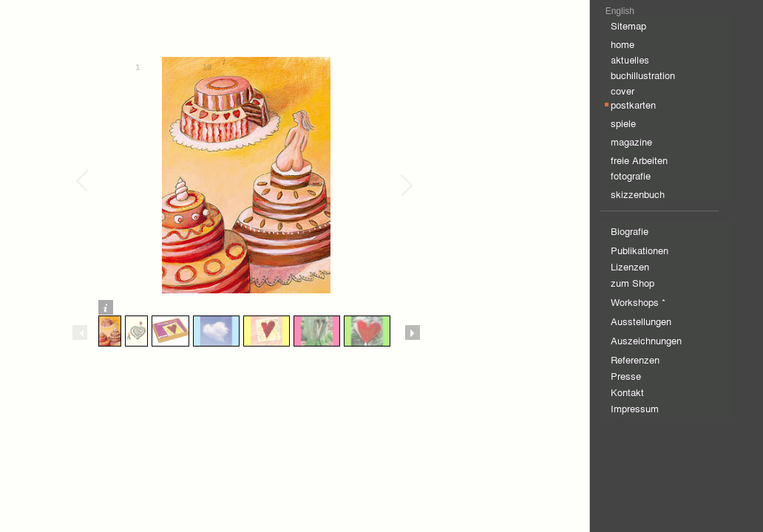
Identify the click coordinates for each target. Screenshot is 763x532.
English (620, 11)
